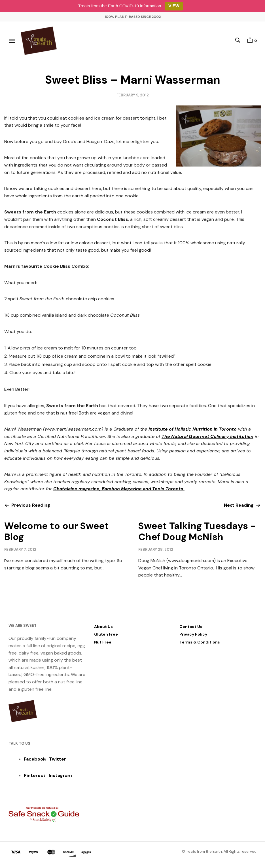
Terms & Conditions (200, 642)
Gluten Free (106, 634)
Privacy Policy (193, 634)
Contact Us (191, 627)
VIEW (174, 6)
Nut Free (103, 642)
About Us (103, 627)
